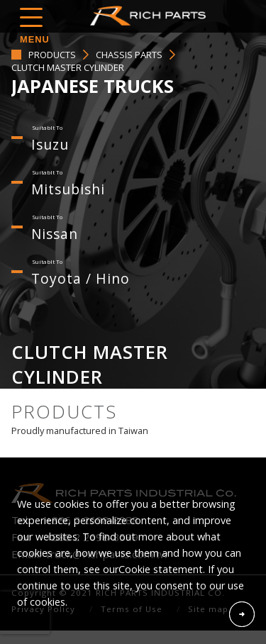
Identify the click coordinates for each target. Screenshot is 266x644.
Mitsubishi (68, 189)
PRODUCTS (52, 55)
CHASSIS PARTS (129, 55)
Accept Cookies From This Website (242, 614)
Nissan (55, 234)
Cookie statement (161, 569)
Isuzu (50, 144)
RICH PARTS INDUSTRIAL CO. (151, 16)
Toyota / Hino (81, 278)
